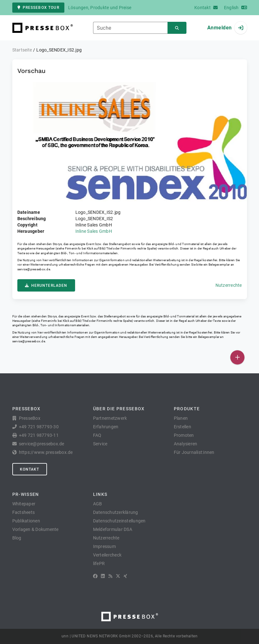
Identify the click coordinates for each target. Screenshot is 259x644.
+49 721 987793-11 (39, 435)
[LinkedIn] (103, 576)
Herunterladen (46, 286)
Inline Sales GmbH (94, 231)
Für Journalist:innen (194, 452)
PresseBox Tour (38, 8)
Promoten (184, 435)
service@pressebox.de (34, 269)
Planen (181, 418)
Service (100, 444)
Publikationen (26, 521)
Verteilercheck (107, 555)
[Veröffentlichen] (237, 357)
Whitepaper (24, 504)
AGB (98, 504)
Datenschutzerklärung (116, 512)
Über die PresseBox (119, 409)
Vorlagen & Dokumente (35, 529)
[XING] (125, 576)
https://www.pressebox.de (46, 452)
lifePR (99, 563)
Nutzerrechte (229, 285)
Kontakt (30, 469)
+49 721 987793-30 (39, 427)
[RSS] (110, 576)
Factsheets (24, 512)
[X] (118, 576)
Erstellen (182, 427)
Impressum (104, 546)
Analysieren (186, 444)
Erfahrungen (106, 427)
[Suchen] (177, 28)
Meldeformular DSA (113, 529)
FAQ (97, 435)
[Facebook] (95, 576)
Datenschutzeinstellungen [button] (119, 521)
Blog (17, 538)
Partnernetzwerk (110, 418)
